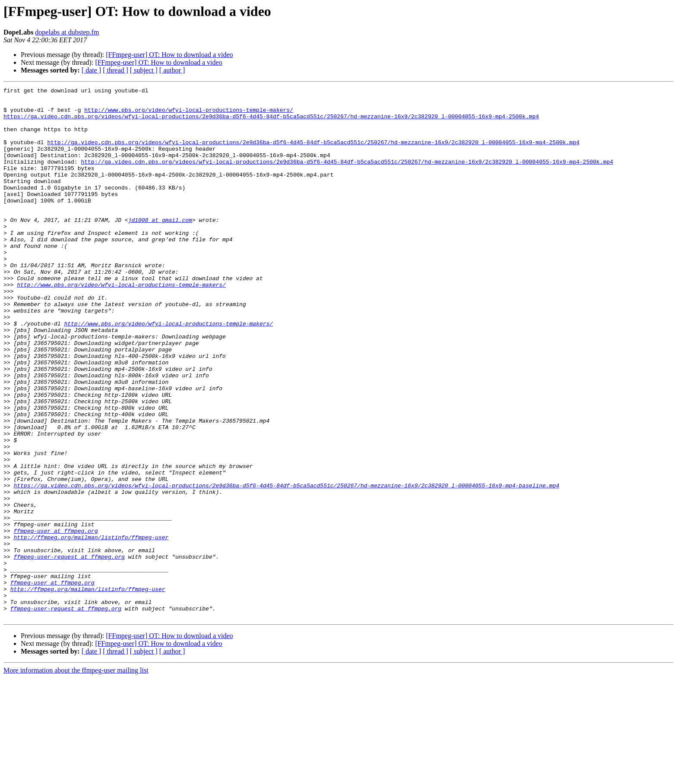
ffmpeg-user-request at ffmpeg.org (69, 651)
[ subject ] (144, 70)
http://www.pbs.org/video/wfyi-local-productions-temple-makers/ (189, 115)
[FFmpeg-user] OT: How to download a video (169, 55)
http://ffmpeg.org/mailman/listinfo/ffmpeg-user (91, 628)
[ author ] (172, 70)
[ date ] (91, 70)
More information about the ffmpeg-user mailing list (76, 776)
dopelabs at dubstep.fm (67, 32)
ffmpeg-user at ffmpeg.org (55, 620)
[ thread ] (115, 70)
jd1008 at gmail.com (160, 247)
